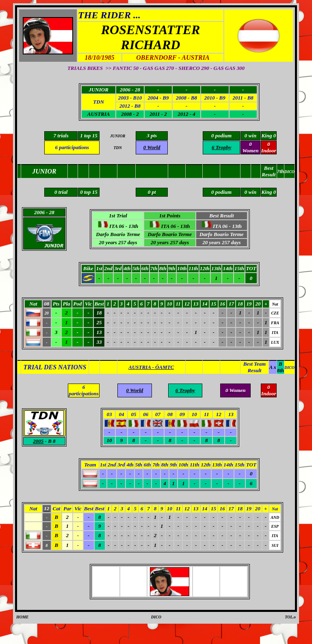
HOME (23, 617)
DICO (156, 617)
